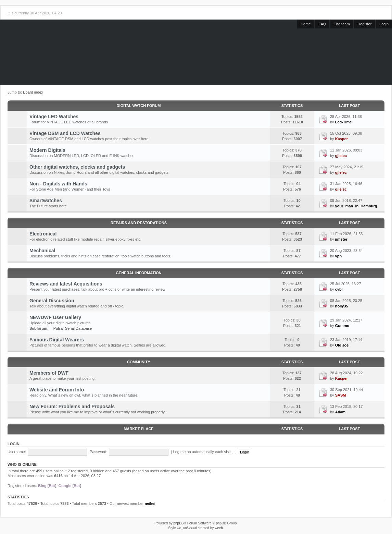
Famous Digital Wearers (57, 340)
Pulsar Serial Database (73, 328)
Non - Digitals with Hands (58, 184)
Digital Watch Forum (139, 106)
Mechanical (42, 251)
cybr (339, 289)
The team (342, 24)
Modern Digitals (47, 150)
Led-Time (344, 122)
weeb (219, 528)
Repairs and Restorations (139, 223)
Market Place (138, 429)
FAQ (322, 24)
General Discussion (52, 301)
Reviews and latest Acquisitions (66, 284)
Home (306, 24)
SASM (341, 395)
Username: (17, 452)
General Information (138, 273)
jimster (341, 239)
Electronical (43, 234)
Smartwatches (46, 201)
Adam (340, 412)
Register (364, 24)
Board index (33, 92)
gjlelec (341, 156)
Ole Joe (342, 345)
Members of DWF (49, 373)
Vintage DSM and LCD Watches (65, 133)
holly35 (342, 306)
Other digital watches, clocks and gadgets (77, 167)
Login (384, 24)
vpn (339, 256)
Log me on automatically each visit (205, 452)
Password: (98, 452)
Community (139, 362)
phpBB (178, 523)
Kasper (342, 139)
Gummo (342, 326)
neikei (150, 503)
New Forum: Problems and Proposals (72, 406)
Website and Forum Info (57, 390)
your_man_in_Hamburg (356, 206)
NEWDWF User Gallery (55, 317)
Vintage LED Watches (54, 117)
